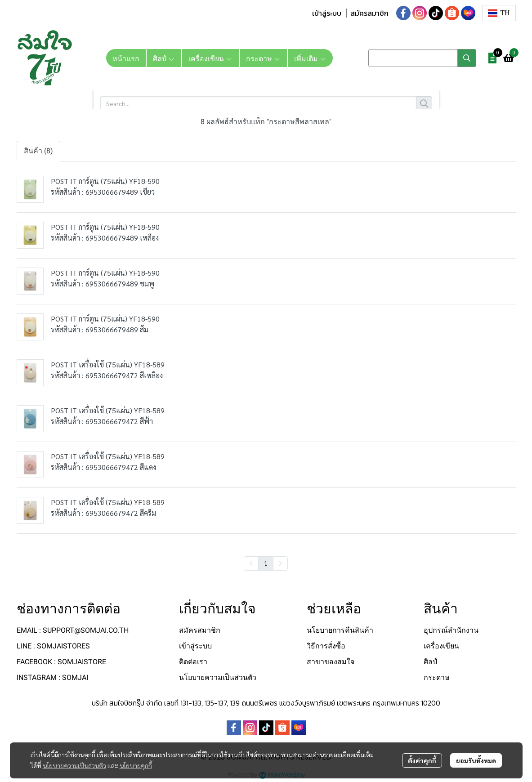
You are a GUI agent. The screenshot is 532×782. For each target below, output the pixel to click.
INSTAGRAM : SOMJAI (52, 677)
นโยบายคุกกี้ (136, 765)
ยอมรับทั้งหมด (476, 760)
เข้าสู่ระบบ (327, 13)
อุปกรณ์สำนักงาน (451, 630)
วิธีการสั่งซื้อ (326, 646)
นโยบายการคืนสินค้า (340, 630)
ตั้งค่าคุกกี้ (422, 760)
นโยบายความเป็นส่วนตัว (74, 765)
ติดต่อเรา (193, 662)
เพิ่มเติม (310, 58)
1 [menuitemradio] (266, 563)
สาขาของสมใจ (331, 662)
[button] (499, 13)
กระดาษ (437, 677)
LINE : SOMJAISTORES (53, 646)
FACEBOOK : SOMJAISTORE (61, 662)
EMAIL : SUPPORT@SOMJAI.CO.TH (73, 630)
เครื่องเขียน (441, 646)
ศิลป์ (430, 662)
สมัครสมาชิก (369, 13)
